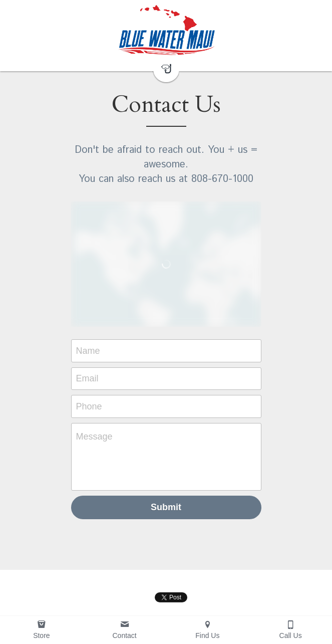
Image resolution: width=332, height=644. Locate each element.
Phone (89, 406)
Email (87, 378)
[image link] (166, 30)
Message (94, 437)
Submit (166, 507)
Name (88, 350)
